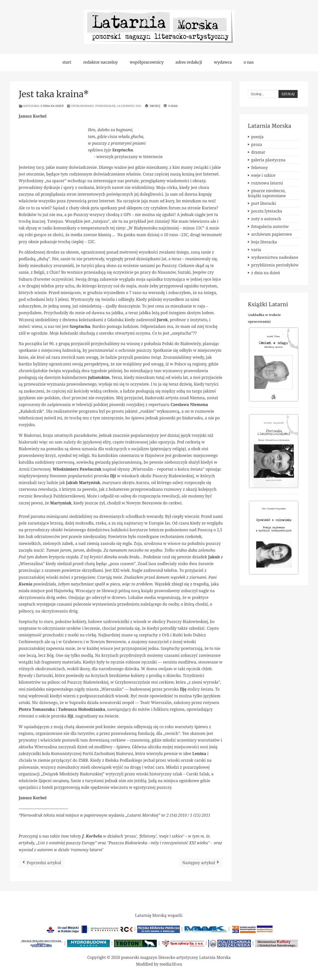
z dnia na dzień (52, 106)
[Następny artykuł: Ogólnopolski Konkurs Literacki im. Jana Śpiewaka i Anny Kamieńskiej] (201, 863)
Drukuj (153, 106)
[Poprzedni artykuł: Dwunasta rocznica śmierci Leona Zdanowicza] (42, 863)
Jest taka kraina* (54, 94)
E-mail (171, 106)
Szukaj (288, 94)
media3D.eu (171, 964)
